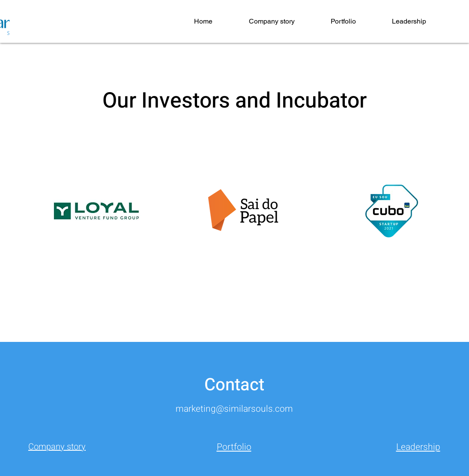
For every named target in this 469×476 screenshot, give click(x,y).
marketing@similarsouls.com (234, 409)
